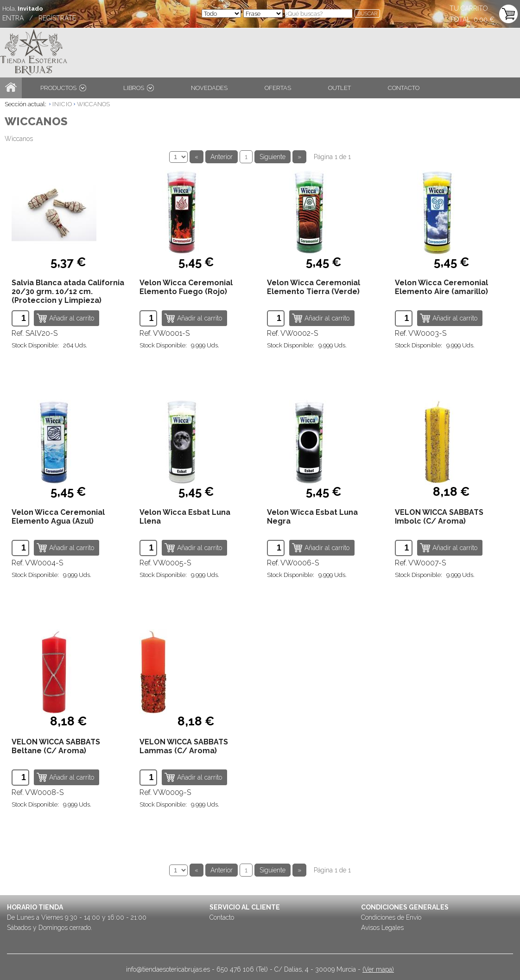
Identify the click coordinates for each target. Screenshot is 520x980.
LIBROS (139, 88)
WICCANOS (93, 104)
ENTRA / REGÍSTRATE (39, 18)
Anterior (222, 157)
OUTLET (339, 88)
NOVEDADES (209, 88)
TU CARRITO (469, 8)
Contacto (222, 917)
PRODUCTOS (63, 88)
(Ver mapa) (378, 969)
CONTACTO (404, 88)
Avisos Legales (382, 928)
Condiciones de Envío (391, 917)
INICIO (62, 104)
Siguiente (273, 157)
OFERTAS (278, 88)
